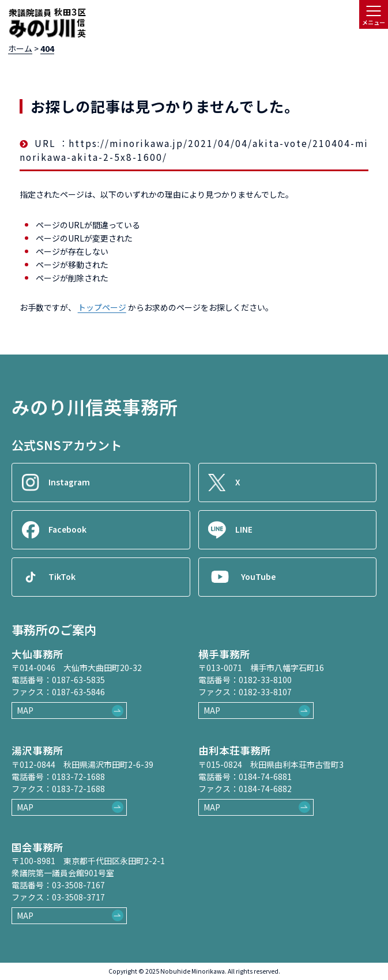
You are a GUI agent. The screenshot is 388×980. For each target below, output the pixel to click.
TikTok (62, 576)
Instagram (69, 482)
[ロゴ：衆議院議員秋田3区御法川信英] (47, 24)
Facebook (67, 529)
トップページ (102, 307)
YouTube (258, 576)
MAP (25, 710)
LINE (244, 529)
